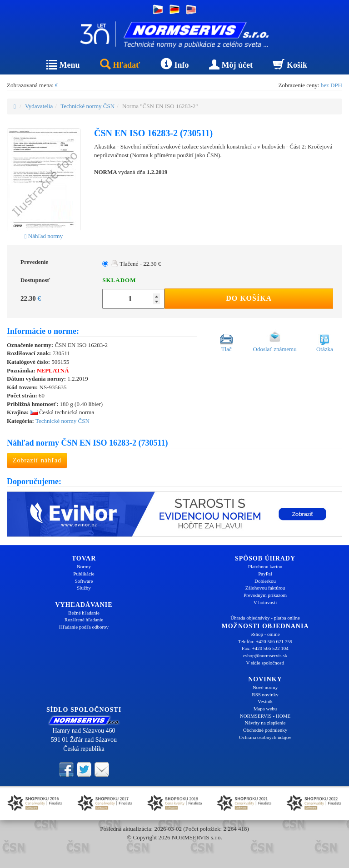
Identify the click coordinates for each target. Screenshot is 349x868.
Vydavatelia (39, 106)
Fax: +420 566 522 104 (265, 648)
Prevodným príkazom (265, 595)
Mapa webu (265, 709)
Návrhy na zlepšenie (265, 723)
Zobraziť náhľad (37, 460)
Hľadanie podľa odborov (84, 627)
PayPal (265, 574)
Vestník (265, 701)
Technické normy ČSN (87, 106)
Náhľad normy (44, 236)
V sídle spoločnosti (265, 663)
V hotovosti (265, 602)
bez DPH (332, 85)
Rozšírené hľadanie (84, 620)
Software (84, 581)
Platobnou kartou (265, 566)
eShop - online (265, 634)
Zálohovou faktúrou (265, 588)
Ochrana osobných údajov (265, 737)
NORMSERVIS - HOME (265, 716)
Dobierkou (265, 581)
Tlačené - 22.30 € (136, 264)
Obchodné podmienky (265, 730)
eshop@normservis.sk (265, 655)
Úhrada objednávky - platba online (265, 618)
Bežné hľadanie (84, 613)
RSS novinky (265, 694)
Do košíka (249, 298)
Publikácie (84, 574)
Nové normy (265, 687)
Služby (84, 588)
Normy (84, 566)
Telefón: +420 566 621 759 (265, 641)
